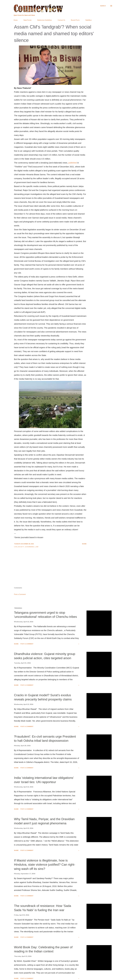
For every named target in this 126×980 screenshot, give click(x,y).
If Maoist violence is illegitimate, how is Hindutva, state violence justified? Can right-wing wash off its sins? (45, 865)
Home (16, 20)
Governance (30, 547)
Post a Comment (20, 594)
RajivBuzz (89, 20)
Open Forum (27, 20)
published (73, 163)
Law (37, 547)
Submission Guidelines (45, 20)
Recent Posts (75, 20)
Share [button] (84, 544)
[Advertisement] (63, 571)
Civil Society (19, 547)
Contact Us (61, 20)
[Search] (103, 6)
